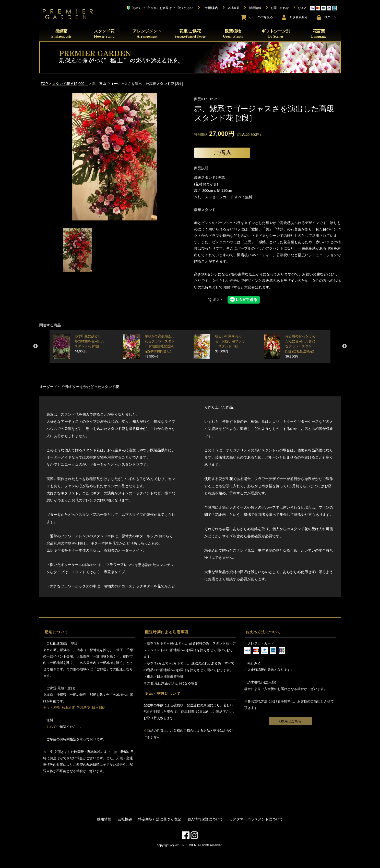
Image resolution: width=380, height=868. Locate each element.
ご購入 (222, 153)
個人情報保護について (205, 819)
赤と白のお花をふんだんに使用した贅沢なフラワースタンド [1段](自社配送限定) (300, 346)
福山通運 (68, 708)
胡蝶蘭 (61, 34)
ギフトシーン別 (276, 34)
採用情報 (104, 819)
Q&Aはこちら (290, 721)
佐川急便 (83, 708)
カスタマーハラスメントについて (256, 819)
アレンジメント (147, 34)
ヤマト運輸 (51, 708)
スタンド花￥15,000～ (70, 84)
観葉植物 (233, 34)
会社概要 (125, 819)
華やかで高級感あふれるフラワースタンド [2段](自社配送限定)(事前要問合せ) (160, 346)
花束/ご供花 (190, 34)
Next (345, 346)
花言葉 (319, 34)
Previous (35, 346)
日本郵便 (99, 708)
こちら (48, 727)
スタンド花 (104, 34)
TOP (44, 84)
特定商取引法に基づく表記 (160, 819)
